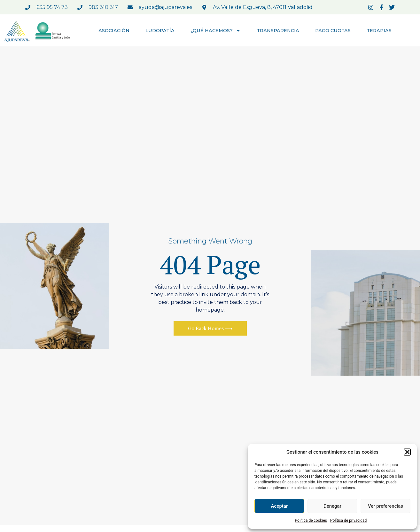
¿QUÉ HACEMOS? (216, 31)
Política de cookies (311, 520)
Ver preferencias (385, 506)
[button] (407, 452)
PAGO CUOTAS (333, 31)
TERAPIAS (379, 31)
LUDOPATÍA (160, 31)
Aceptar (280, 506)
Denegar (332, 506)
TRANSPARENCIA (278, 31)
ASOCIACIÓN (114, 31)
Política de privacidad (348, 520)
